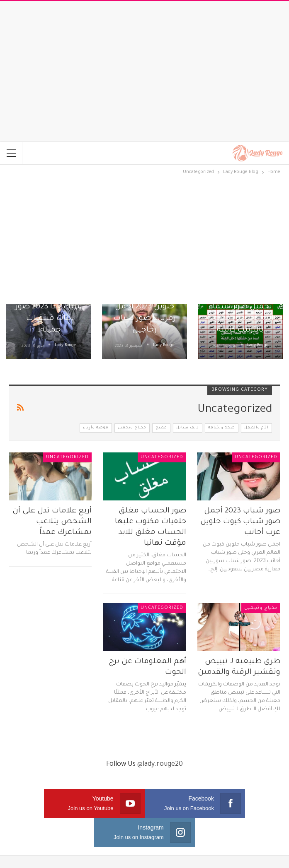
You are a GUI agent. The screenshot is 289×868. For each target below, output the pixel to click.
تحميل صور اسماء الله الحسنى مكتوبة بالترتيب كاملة (240, 319)
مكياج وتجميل (132, 428)
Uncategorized (256, 457)
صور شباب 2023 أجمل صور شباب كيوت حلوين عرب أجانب (240, 522)
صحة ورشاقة (222, 428)
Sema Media (163, 855)
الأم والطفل (256, 428)
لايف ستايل (188, 428)
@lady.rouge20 (160, 765)
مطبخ (161, 428)
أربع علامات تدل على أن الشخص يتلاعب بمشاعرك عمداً (52, 522)
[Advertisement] (144, 72)
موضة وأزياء (96, 428)
